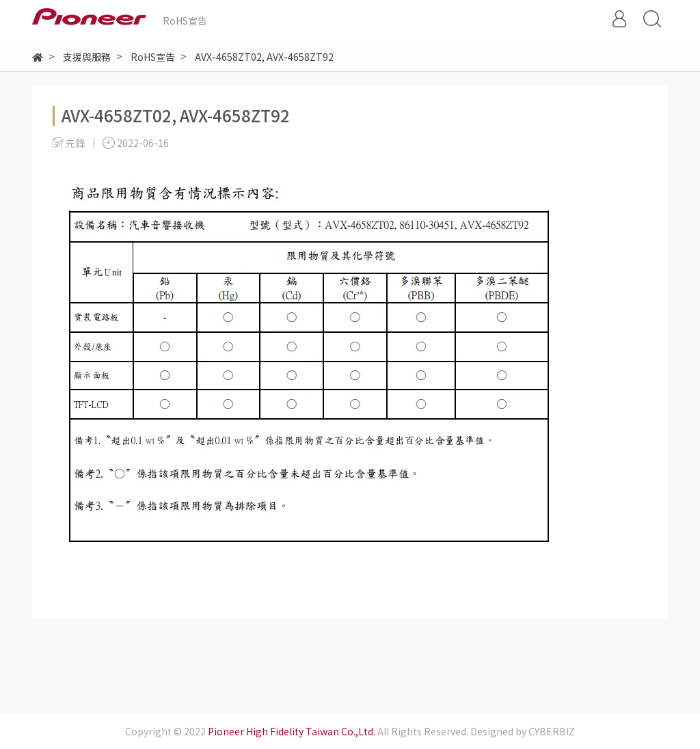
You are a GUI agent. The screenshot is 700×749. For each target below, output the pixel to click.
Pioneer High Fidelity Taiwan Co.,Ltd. (292, 731)
